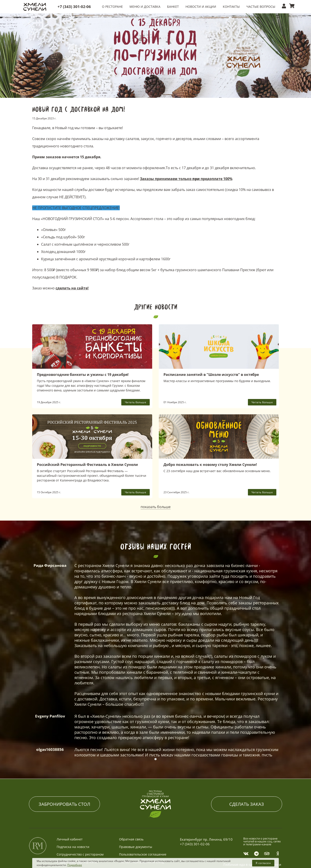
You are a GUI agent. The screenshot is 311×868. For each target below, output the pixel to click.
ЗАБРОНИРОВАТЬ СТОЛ (64, 788)
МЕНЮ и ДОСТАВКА (145, 7)
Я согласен (263, 863)
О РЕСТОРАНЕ (112, 7)
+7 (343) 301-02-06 (74, 7)
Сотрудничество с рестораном (80, 838)
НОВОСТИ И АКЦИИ (201, 7)
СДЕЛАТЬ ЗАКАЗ (247, 788)
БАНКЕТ (173, 7)
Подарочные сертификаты (77, 845)
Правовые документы (136, 830)
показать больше (156, 507)
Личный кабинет (70, 823)
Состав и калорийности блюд (142, 845)
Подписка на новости (73, 830)
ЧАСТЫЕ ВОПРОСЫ (261, 7)
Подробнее (75, 865)
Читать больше (136, 402)
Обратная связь (131, 823)
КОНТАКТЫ (231, 7)
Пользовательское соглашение (143, 838)
